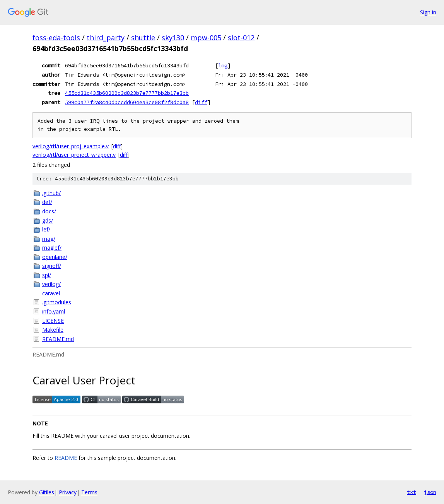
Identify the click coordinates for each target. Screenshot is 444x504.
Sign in (428, 12)
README (66, 458)
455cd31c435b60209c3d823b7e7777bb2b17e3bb (127, 93)
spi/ (47, 275)
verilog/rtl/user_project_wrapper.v (74, 155)
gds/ (48, 220)
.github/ (51, 193)
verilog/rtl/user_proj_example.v (71, 146)
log (223, 65)
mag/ (49, 239)
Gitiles (47, 492)
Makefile (53, 330)
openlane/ (55, 257)
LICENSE (53, 321)
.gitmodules (57, 302)
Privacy (68, 492)
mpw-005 (206, 38)
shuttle (143, 38)
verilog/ (51, 284)
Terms (89, 492)
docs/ (49, 211)
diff (201, 102)
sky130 (173, 38)
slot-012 (241, 38)
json (430, 492)
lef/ (46, 229)
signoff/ (52, 266)
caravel (51, 293)
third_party (106, 38)
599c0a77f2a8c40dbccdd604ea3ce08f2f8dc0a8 (127, 102)
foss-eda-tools (56, 38)
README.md (58, 339)
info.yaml (54, 311)
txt (412, 492)
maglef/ (52, 248)
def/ (47, 202)
